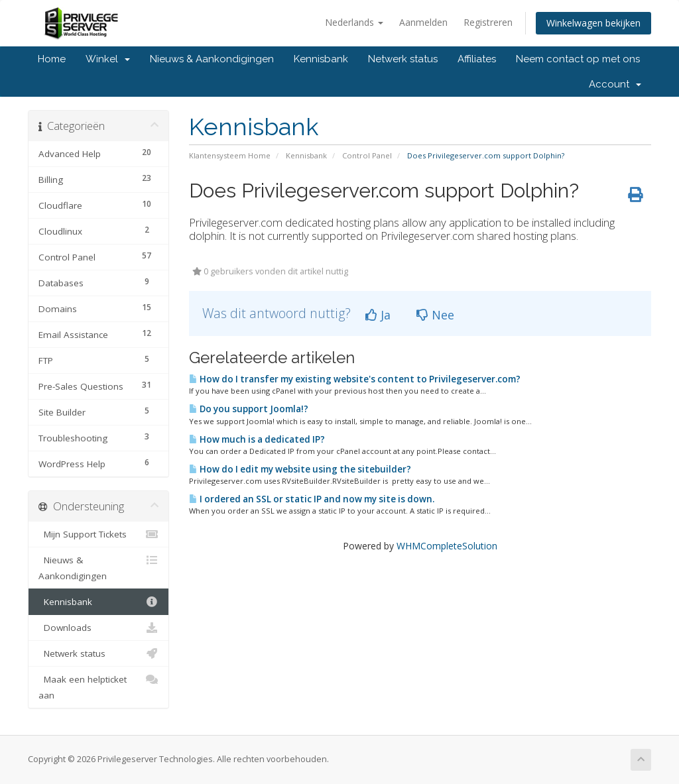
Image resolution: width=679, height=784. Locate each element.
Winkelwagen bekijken (593, 23)
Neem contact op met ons (578, 59)
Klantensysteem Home (230, 155)
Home (52, 59)
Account (615, 84)
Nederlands (354, 22)
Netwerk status (403, 59)
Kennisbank (321, 59)
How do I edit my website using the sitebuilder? (300, 469)
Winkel (108, 59)
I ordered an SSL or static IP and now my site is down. (312, 499)
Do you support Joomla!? (249, 409)
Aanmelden (423, 22)
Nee (435, 315)
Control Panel (367, 155)
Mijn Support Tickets (98, 534)
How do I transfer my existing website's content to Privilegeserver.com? (355, 379)
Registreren (488, 22)
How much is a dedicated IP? (257, 439)
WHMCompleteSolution (447, 546)
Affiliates (477, 59)
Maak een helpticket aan (98, 686)
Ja (378, 315)
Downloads (98, 628)
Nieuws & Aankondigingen (212, 59)
